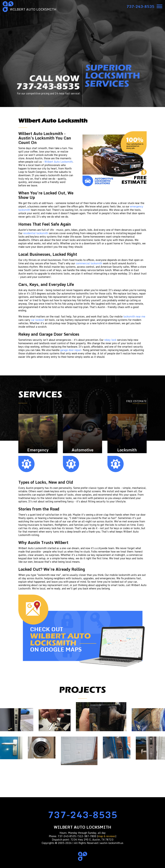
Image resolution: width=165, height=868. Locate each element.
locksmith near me (134, 316)
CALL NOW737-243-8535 (48, 86)
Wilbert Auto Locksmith (59, 162)
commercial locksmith (89, 263)
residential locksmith (36, 233)
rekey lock (110, 340)
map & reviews (107, 836)
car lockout (38, 320)
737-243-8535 (82, 815)
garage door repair (71, 350)
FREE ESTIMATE (136, 401)
